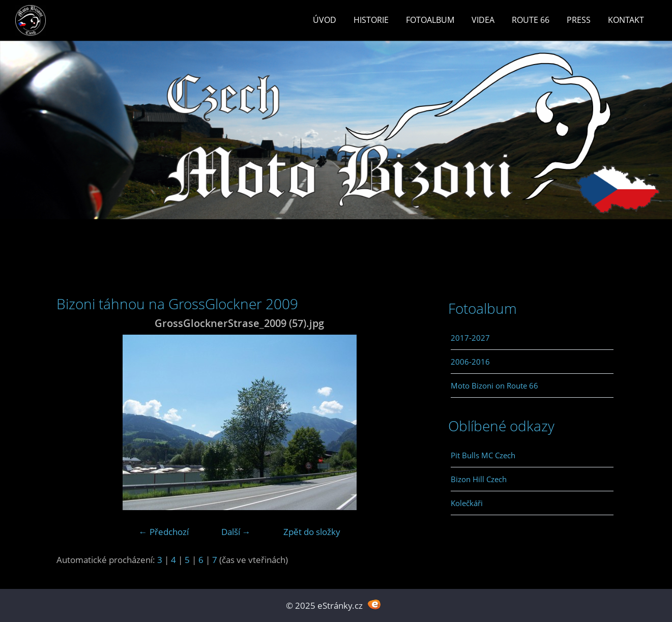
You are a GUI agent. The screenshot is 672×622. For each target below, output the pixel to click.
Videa (483, 20)
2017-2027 (470, 338)
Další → (236, 532)
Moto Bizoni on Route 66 (494, 386)
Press (579, 20)
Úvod (325, 20)
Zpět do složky (312, 532)
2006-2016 (470, 362)
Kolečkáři (467, 503)
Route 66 (531, 20)
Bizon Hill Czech (479, 479)
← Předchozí (164, 532)
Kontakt (626, 20)
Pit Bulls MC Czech (483, 455)
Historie (371, 20)
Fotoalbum (430, 20)
